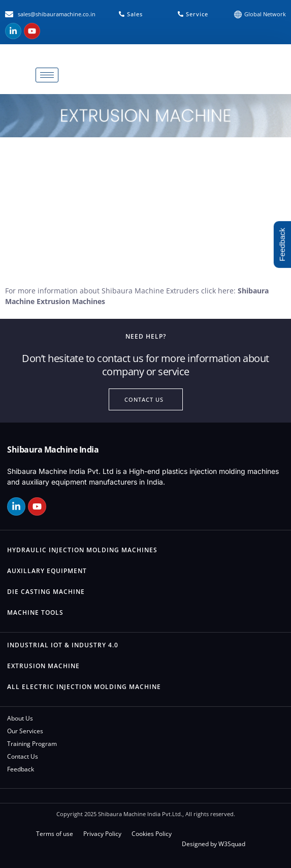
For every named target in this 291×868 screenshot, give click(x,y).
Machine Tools (35, 612)
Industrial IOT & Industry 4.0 (63, 645)
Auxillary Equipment (47, 571)
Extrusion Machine (43, 666)
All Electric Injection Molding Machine (84, 687)
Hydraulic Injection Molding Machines (82, 550)
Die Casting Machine (46, 592)
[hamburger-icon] (47, 75)
